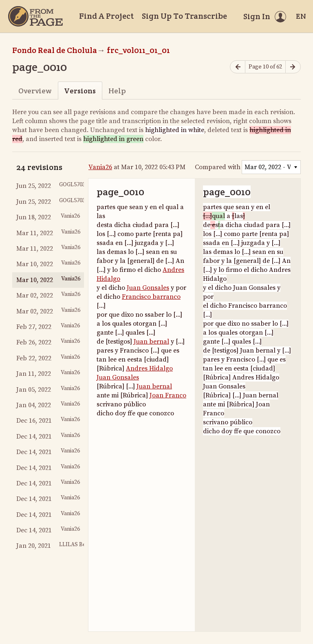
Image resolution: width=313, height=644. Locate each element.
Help (117, 91)
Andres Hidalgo (149, 368)
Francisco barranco (151, 297)
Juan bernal (151, 342)
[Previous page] (238, 67)
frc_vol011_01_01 (138, 50)
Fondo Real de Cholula (55, 50)
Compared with (218, 167)
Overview (35, 91)
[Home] (35, 16)
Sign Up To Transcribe (184, 16)
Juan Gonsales (148, 288)
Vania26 (100, 167)
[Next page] (293, 67)
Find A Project (106, 16)
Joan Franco (168, 395)
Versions (80, 91)
